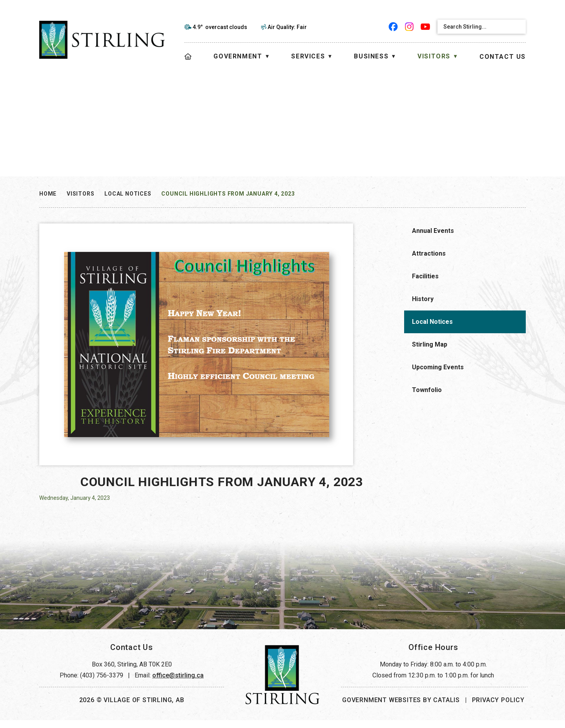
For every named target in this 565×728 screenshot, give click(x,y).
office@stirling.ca (178, 683)
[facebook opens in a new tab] (393, 27)
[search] (475, 27)
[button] (517, 27)
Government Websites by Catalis (401, 708)
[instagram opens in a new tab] (409, 27)
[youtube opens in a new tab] (426, 27)
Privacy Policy (498, 708)
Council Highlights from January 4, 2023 (228, 194)
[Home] (188, 57)
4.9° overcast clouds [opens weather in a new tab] (220, 27)
